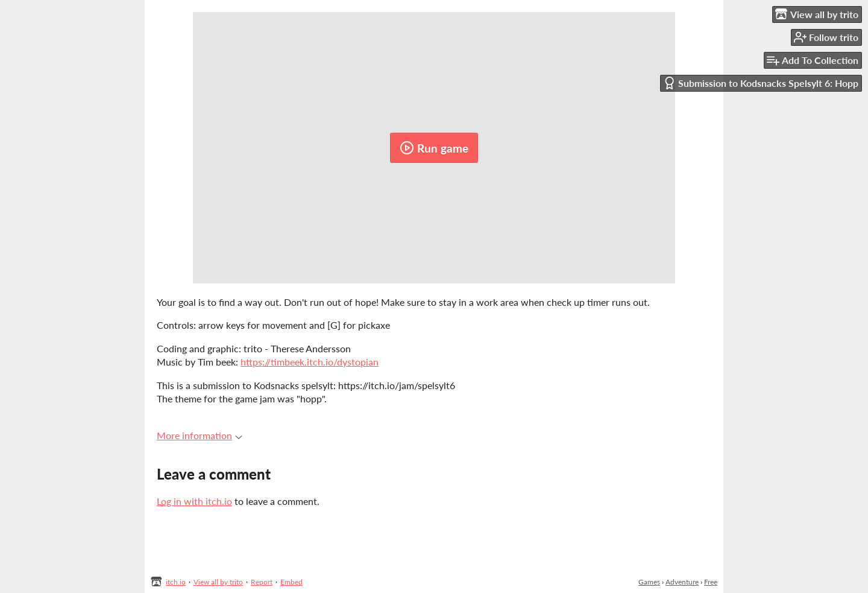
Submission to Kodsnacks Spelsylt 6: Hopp (761, 83)
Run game (434, 148)
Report (262, 582)
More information (200, 435)
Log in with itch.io (194, 501)
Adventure (682, 582)
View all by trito (218, 582)
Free (711, 582)
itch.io (176, 582)
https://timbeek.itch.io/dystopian (310, 362)
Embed (291, 582)
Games (649, 582)
